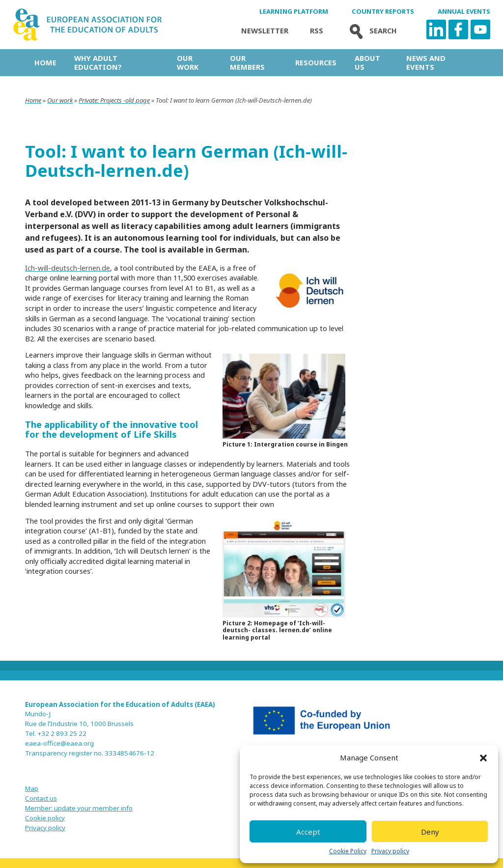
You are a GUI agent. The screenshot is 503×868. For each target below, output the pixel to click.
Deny (430, 832)
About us (367, 62)
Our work (188, 62)
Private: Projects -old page (114, 100)
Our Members (247, 62)
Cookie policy (45, 818)
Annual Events (464, 12)
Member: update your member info (79, 808)
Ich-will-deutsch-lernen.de (68, 268)
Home (45, 62)
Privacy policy (390, 851)
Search (371, 31)
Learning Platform (294, 12)
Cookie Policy (348, 851)
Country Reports (383, 12)
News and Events (426, 62)
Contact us (41, 798)
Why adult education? (98, 62)
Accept (308, 832)
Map (32, 788)
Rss (317, 31)
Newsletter (265, 31)
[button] (483, 758)
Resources (316, 62)
